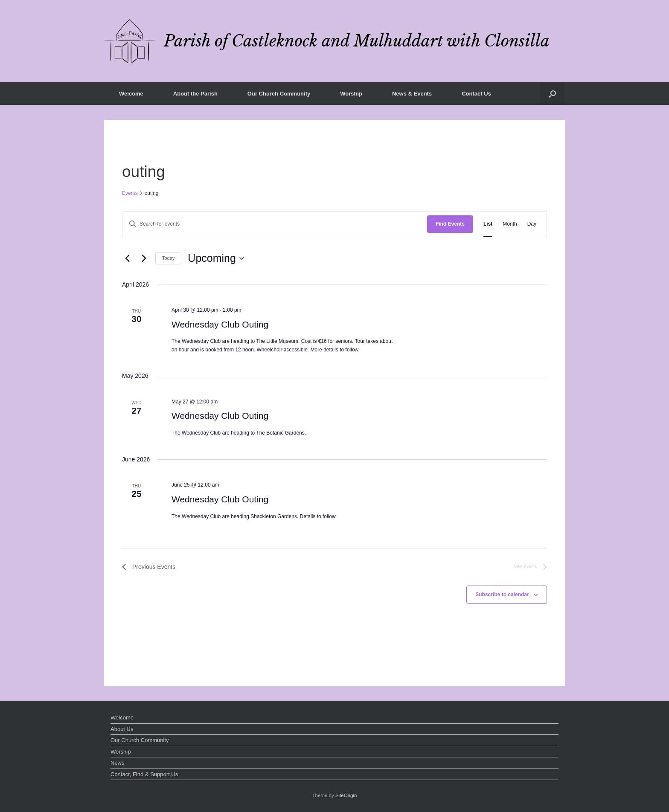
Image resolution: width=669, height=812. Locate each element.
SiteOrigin (346, 795)
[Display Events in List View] (488, 224)
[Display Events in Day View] (532, 224)
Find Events (450, 224)
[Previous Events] (127, 258)
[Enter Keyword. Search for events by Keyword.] (275, 224)
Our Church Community (279, 94)
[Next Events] (144, 258)
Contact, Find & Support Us (144, 774)
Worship (351, 94)
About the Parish (195, 94)
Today (168, 258)
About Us (122, 729)
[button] (552, 94)
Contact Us (476, 94)
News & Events (412, 94)
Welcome (131, 94)
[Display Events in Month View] (510, 224)
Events (130, 193)
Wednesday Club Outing (220, 324)
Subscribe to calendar (502, 594)
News (118, 763)
